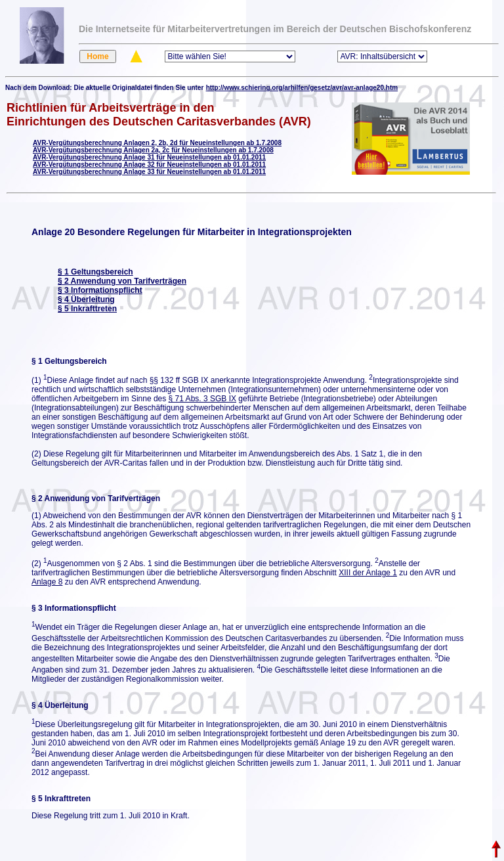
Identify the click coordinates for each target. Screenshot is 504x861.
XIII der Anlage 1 (368, 573)
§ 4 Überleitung (86, 299)
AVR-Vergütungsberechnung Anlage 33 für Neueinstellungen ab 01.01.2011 (149, 172)
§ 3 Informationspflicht (100, 290)
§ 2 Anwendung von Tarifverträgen (122, 281)
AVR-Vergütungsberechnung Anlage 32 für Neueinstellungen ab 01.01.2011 (149, 165)
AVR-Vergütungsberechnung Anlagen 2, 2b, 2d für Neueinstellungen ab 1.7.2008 (157, 143)
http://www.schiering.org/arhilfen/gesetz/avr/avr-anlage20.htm (302, 88)
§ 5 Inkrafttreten (87, 309)
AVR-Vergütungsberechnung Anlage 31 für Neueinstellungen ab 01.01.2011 (149, 157)
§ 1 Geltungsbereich (95, 272)
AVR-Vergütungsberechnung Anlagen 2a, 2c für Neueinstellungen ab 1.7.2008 (153, 150)
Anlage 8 (47, 582)
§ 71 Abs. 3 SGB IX (202, 399)
